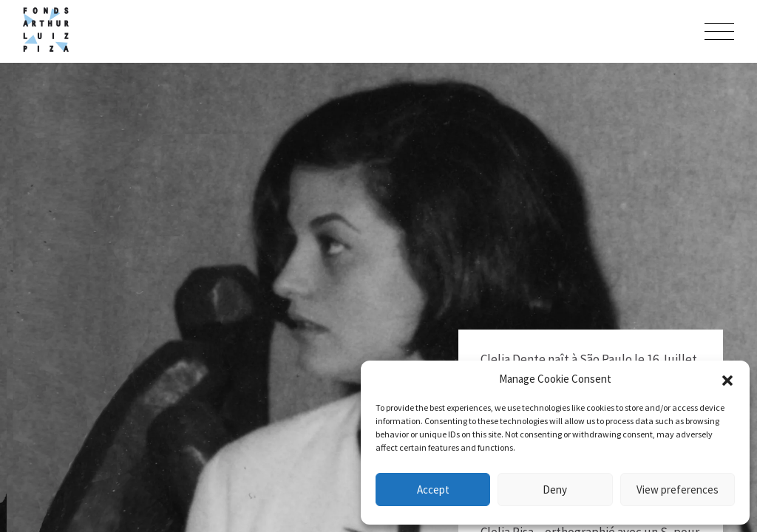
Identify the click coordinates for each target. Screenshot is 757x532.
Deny (555, 490)
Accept (433, 490)
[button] (727, 379)
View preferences (678, 490)
